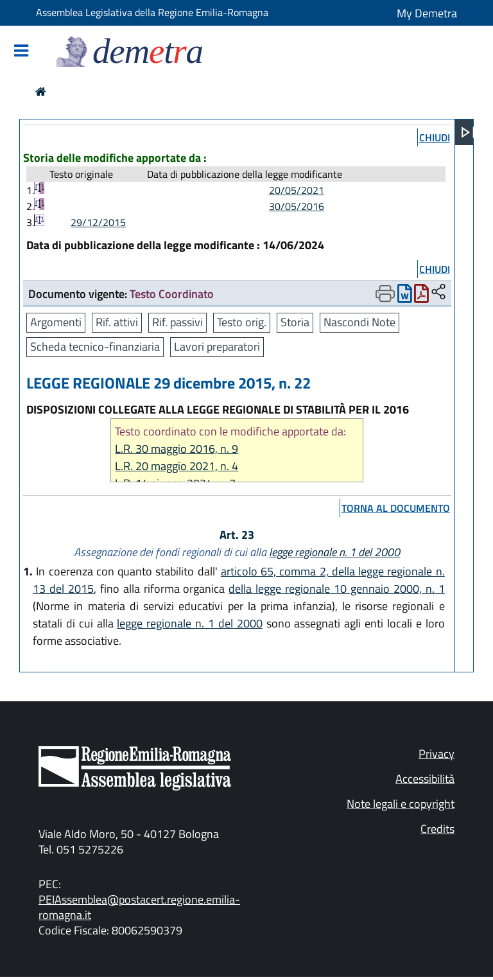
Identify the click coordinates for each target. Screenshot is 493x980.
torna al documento (396, 508)
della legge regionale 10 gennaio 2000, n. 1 (336, 589)
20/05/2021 (297, 190)
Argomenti (56, 322)
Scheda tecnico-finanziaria (95, 346)
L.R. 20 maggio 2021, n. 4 (177, 466)
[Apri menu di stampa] (385, 293)
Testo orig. (242, 322)
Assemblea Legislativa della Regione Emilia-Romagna (152, 12)
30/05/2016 (297, 206)
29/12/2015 (98, 222)
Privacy (437, 754)
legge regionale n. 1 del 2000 (334, 552)
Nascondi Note (359, 322)
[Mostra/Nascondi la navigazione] (21, 52)
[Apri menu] (468, 132)
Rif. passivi (177, 322)
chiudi (435, 137)
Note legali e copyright (401, 804)
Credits (437, 829)
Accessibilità (425, 779)
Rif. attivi (117, 322)
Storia (295, 322)
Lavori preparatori (217, 346)
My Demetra (427, 13)
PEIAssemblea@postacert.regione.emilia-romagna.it (139, 907)
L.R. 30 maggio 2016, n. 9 (177, 449)
